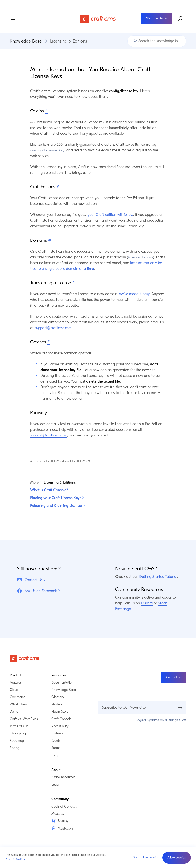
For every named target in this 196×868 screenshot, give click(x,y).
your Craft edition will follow (110, 215)
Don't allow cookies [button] (146, 857)
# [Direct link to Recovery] (50, 413)
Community (60, 799)
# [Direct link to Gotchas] (49, 342)
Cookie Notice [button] (15, 859)
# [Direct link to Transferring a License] (74, 283)
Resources (59, 675)
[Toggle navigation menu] (39, 19)
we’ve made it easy (134, 294)
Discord (147, 603)
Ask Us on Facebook (37, 591)
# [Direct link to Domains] (50, 240)
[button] (177, 858)
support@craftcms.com (53, 328)
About (56, 770)
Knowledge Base (26, 41)
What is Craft (50, 490)
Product (15, 675)
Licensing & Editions (69, 41)
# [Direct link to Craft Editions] (58, 187)
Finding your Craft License (57, 498)
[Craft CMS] (98, 19)
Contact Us (30, 580)
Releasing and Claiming (58, 506)
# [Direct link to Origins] (46, 111)
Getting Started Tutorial (158, 577)
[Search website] (180, 19)
